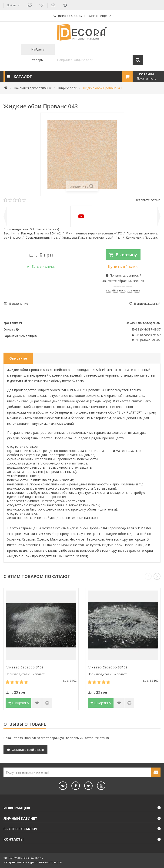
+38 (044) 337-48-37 (146, 329)
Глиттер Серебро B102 (24, 667)
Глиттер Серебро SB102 (107, 667)
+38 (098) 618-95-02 (146, 340)
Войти (12, 5)
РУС (30, 5)
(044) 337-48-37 (80, 16)
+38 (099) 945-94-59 (146, 335)
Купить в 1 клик (123, 267)
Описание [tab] (18, 358)
